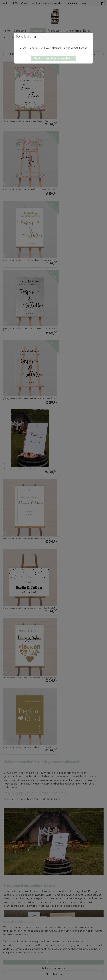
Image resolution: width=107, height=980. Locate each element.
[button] (53, 58)
